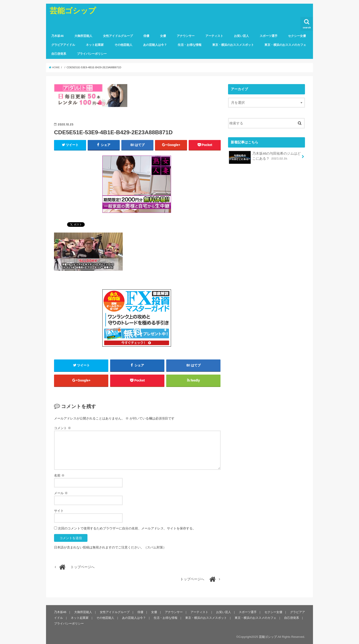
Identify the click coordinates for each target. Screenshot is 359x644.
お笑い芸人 (241, 36)
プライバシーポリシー (92, 54)
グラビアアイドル (63, 45)
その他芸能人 (123, 45)
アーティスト (214, 36)
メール (61, 493)
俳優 (146, 36)
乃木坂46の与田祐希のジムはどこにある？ (265, 157)
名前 (59, 475)
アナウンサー (186, 36)
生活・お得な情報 (190, 45)
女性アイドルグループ (118, 36)
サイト (59, 511)
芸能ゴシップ (73, 10)
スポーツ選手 (269, 36)
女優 (163, 36)
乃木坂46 (57, 36)
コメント (63, 428)
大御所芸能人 (83, 36)
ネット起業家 (95, 45)
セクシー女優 (297, 36)
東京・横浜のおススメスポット (233, 45)
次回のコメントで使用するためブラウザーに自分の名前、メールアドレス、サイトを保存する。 (127, 528)
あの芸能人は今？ (155, 45)
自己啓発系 (59, 54)
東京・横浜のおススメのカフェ (285, 45)
